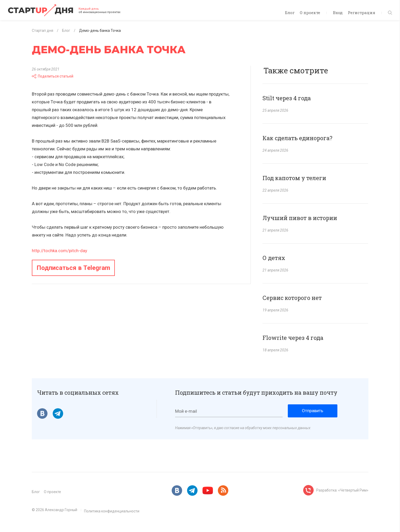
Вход (338, 13)
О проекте (310, 13)
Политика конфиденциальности (112, 511)
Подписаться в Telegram (73, 268)
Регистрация (362, 13)
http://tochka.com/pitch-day (59, 251)
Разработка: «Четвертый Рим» (342, 490)
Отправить (313, 411)
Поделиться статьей (53, 76)
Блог (290, 13)
